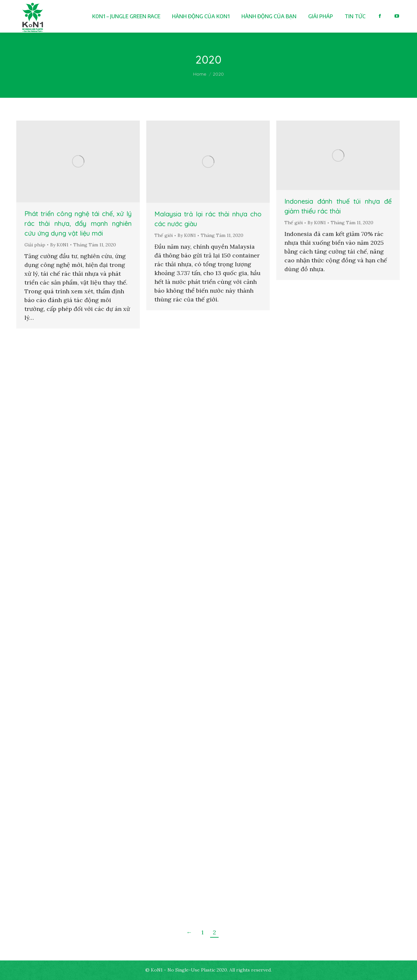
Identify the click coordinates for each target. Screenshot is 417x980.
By (59, 245)
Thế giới (164, 235)
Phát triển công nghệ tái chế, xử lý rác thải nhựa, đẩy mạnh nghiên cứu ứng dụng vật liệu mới (78, 223)
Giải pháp (35, 245)
